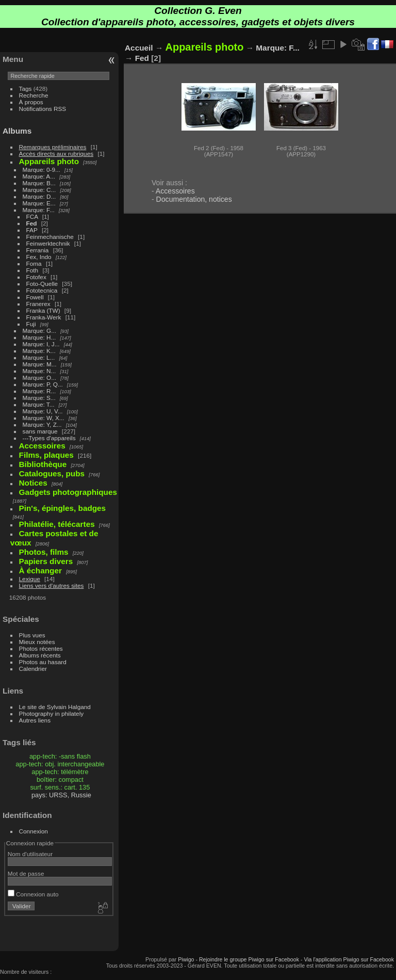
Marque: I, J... (41, 344)
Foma (34, 263)
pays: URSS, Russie (61, 795)
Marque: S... (39, 398)
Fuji (31, 324)
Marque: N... (39, 371)
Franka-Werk (44, 317)
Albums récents (40, 655)
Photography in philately (52, 713)
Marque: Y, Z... (42, 424)
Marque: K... (39, 351)
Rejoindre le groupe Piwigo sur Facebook (249, 959)
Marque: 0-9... (42, 170)
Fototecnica (42, 290)
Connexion (34, 831)
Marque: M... (40, 364)
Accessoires (175, 191)
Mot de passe (26, 873)
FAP (32, 230)
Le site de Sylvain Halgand (55, 707)
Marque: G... (39, 331)
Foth (32, 270)
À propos (31, 102)
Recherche (34, 95)
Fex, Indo (39, 257)
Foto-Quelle (42, 284)
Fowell (35, 297)
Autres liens (35, 720)
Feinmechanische (50, 237)
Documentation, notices (194, 199)
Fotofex (36, 277)
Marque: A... (39, 176)
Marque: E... (39, 203)
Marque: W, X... (44, 418)
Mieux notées (37, 642)
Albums (17, 131)
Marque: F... (39, 210)
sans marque (40, 431)
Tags (26, 89)
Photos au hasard (43, 662)
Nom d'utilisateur (30, 854)
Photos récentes (41, 648)
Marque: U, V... (43, 411)
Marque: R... (39, 391)
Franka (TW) (43, 310)
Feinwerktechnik (48, 243)
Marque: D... (39, 196)
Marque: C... (39, 190)
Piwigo (186, 959)
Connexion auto (33, 894)
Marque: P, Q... (43, 384)
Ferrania (38, 250)
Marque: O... (39, 377)
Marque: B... (39, 183)
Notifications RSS (43, 109)
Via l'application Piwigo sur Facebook (349, 959)
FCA (32, 216)
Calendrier (33, 669)
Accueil (139, 48)
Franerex (38, 304)
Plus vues (32, 635)
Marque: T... (39, 404)
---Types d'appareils (49, 438)
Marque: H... (39, 337)
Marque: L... (39, 357)
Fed (32, 223)
